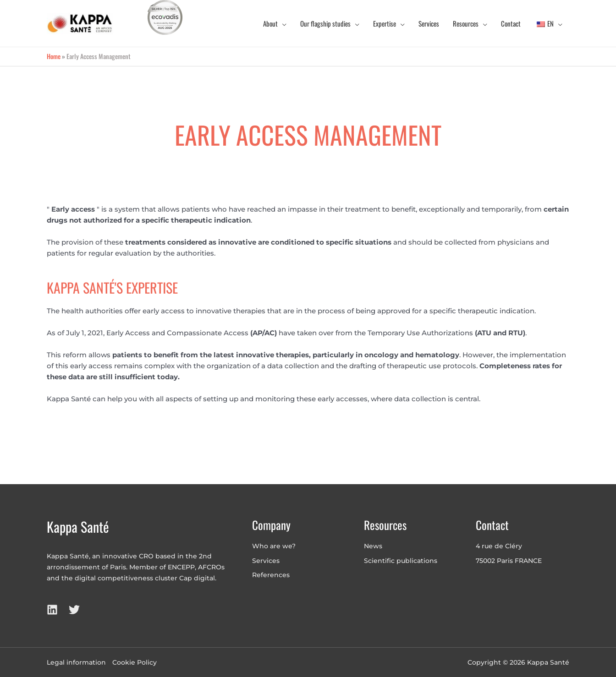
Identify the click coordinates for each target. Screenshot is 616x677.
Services (266, 561)
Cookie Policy (135, 662)
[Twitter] (74, 610)
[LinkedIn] (52, 610)
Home (54, 56)
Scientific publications (401, 561)
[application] (282, 23)
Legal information (76, 662)
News (373, 546)
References (271, 575)
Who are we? (274, 546)
